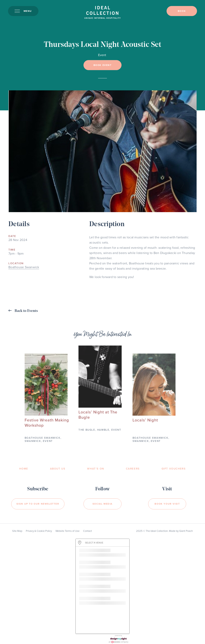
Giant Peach (186, 531)
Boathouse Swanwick (24, 267)
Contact (87, 531)
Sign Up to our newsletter (38, 504)
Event (102, 55)
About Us (58, 469)
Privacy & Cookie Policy (39, 531)
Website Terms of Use (67, 531)
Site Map (17, 531)
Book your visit (167, 504)
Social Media (102, 504)
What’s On (95, 469)
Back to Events (23, 311)
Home (24, 469)
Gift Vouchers (174, 469)
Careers (133, 469)
